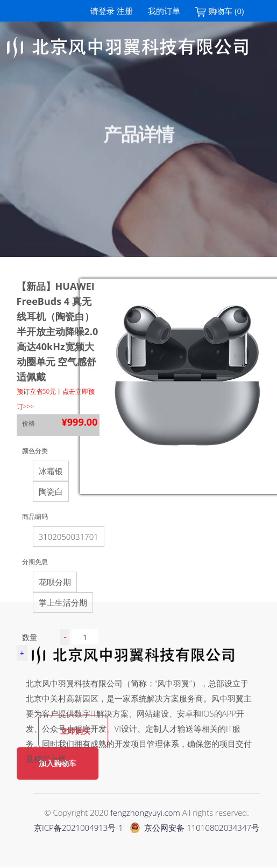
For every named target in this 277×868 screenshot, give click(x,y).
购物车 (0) (219, 11)
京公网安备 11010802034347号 (195, 828)
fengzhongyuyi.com (145, 813)
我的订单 (164, 11)
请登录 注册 (112, 11)
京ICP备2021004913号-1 (79, 828)
